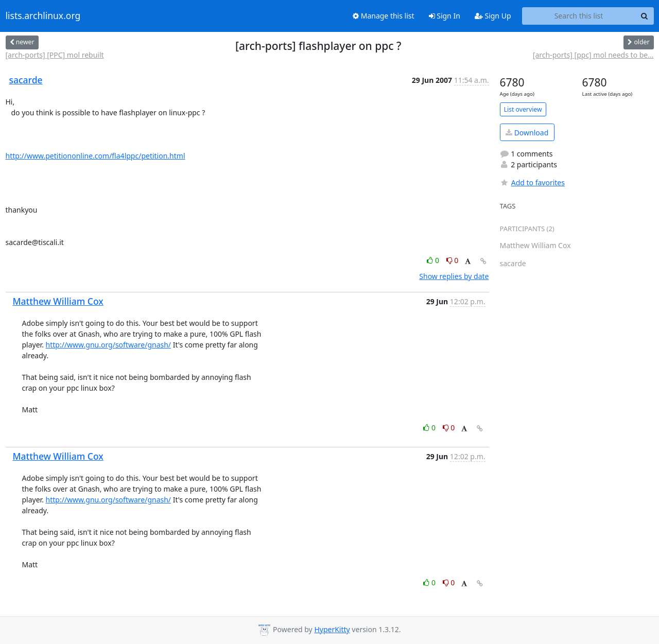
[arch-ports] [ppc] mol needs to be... (593, 55)
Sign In (445, 16)
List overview (523, 109)
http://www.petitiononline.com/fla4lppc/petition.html (96, 156)
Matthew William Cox (58, 301)
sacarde (26, 80)
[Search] (645, 16)
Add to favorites (532, 182)
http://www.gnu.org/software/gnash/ (109, 345)
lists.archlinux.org (43, 16)
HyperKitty (332, 629)
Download (527, 133)
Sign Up (493, 16)
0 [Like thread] (434, 260)
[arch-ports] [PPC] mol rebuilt (55, 55)
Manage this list (384, 16)
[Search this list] (579, 16)
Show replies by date (454, 276)
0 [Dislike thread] (453, 260)
